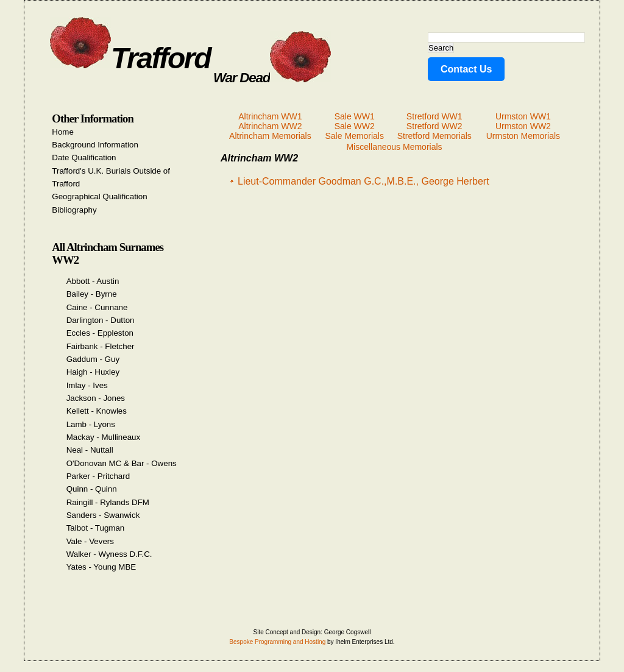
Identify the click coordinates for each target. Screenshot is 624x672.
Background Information (95, 145)
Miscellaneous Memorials (394, 147)
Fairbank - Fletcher (101, 346)
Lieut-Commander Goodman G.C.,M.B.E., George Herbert (363, 181)
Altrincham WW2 (270, 126)
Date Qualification (84, 157)
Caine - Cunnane (97, 307)
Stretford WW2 (434, 126)
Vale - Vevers (90, 541)
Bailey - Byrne (92, 294)
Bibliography (74, 210)
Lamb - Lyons (91, 424)
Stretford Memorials (434, 136)
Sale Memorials (354, 136)
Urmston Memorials (523, 136)
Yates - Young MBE (101, 567)
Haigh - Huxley (93, 372)
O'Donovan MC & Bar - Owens (122, 463)
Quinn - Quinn (92, 489)
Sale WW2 (355, 126)
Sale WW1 (355, 116)
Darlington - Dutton (101, 320)
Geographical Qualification (99, 196)
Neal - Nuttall (90, 450)
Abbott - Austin (93, 281)
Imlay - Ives (87, 385)
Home (63, 132)
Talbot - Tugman (96, 528)
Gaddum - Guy (93, 359)
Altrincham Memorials (270, 136)
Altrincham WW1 (270, 116)
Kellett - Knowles (97, 411)
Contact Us (466, 69)
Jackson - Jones (96, 398)
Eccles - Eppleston (100, 333)
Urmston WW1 (523, 116)
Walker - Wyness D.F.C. (109, 554)
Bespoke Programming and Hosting (277, 642)
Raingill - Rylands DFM (108, 502)
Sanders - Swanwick (103, 515)
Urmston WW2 (523, 126)
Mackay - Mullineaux (103, 437)
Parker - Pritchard (98, 476)
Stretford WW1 (434, 116)
